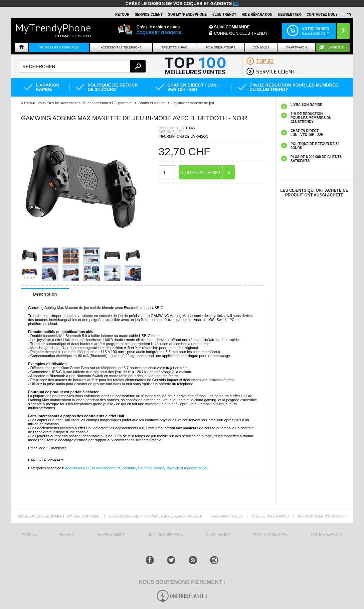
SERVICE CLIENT (149, 15)
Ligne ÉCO (336, 47)
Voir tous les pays (270, 534)
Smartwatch (296, 47)
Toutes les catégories (59, 47)
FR (349, 15)
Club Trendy (224, 15)
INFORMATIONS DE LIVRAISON (184, 136)
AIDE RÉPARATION (257, 15)
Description (45, 294)
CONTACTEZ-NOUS (322, 15)
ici (236, 4)
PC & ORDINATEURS (220, 47)
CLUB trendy (218, 534)
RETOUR (122, 15)
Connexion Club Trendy (241, 33)
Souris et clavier (151, 468)
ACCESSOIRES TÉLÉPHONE (121, 47)
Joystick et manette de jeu (187, 468)
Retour (30, 103)
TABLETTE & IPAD (174, 47)
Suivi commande (232, 27)
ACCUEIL (29, 534)
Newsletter (289, 15)
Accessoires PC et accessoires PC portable (101, 468)
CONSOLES (261, 47)
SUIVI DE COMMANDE (165, 534)
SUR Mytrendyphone (187, 15)
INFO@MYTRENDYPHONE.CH (322, 516)
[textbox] (82, 66)
